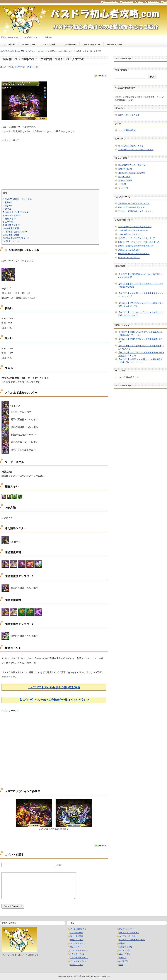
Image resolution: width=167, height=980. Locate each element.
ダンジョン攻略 (29, 45)
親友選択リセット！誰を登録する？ (134, 254)
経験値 (122, 943)
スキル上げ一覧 (69, 45)
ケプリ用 (122, 184)
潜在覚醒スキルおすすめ (129, 933)
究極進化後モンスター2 (16, 238)
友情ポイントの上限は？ (129, 258)
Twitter (140, 2)
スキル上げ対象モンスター (17, 212)
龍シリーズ (75, 947)
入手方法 (8, 222)
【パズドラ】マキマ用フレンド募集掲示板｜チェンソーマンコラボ (141, 295)
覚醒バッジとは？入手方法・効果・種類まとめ (139, 242)
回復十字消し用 (125, 169)
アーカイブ (120, 377)
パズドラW (124, 961)
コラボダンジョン (77, 943)
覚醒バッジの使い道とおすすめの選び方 (136, 246)
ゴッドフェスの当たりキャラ (131, 146)
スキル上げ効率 (49, 45)
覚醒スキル (9, 219)
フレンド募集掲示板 (127, 130)
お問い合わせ (128, 2)
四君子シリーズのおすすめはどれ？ (134, 203)
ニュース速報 (125, 954)
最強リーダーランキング (129, 115)
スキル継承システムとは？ (130, 234)
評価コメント (11, 241)
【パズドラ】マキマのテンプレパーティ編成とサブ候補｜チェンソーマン (141, 304)
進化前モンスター (13, 225)
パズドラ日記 (125, 950)
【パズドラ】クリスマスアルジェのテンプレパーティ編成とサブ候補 (141, 285)
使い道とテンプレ (115, 45)
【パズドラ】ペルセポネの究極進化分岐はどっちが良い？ (54, 700)
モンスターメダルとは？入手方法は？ (135, 227)
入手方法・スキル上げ (27, 67)
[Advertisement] (54, 163)
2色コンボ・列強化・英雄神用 (131, 173)
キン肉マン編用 (125, 180)
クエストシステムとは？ (129, 250)
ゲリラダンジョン (77, 954)
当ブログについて (110, 2)
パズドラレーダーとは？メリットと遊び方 (137, 238)
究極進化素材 (11, 228)
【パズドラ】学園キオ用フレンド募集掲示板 (138, 339)
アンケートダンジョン (79, 950)
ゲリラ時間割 (9, 45)
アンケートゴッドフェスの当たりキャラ (136, 150)
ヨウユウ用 (123, 188)
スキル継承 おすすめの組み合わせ (133, 230)
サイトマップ (153, 2)
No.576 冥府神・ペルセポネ (17, 199)
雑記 (121, 965)
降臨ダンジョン (77, 940)
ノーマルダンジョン (78, 961)
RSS (165, 2)
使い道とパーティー (127, 929)
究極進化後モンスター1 (16, 232)
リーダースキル (12, 215)
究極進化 (123, 958)
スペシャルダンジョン (79, 958)
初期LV (7, 202)
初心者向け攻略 (126, 947)
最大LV (7, 206)
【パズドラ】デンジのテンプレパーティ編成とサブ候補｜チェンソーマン (141, 314)
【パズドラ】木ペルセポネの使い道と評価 (54, 687)
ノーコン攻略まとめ (92, 45)
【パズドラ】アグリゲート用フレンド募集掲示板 (140, 346)
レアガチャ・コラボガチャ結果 (132, 940)
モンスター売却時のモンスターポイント (136, 211)
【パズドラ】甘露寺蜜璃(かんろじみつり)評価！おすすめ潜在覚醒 (140, 276)
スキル (7, 209)
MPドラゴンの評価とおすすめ (131, 207)
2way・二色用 (124, 177)
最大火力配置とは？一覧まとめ (132, 165)
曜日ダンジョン (77, 965)
